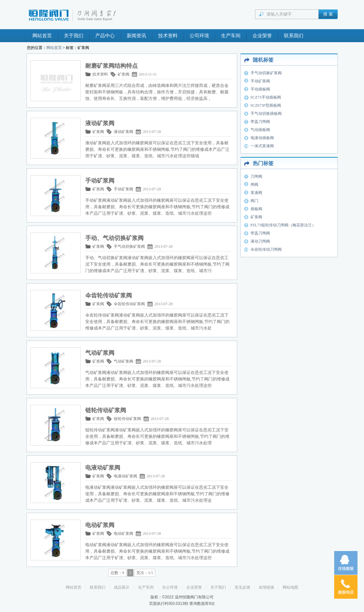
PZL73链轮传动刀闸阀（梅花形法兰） (283, 225)
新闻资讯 (136, 36)
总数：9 (117, 573)
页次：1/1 (145, 573)
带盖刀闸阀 (260, 122)
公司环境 (199, 36)
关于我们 (74, 36)
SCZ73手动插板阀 (266, 97)
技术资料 (168, 36)
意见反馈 (242, 587)
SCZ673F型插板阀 (266, 105)
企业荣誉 (262, 36)
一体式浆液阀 (262, 146)
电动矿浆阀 (123, 534)
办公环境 (170, 587)
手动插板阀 (260, 89)
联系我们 (294, 36)
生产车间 (231, 36)
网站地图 (290, 587)
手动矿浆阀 (123, 189)
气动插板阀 (260, 130)
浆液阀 (256, 193)
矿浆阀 (123, 74)
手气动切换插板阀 (266, 114)
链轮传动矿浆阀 (127, 419)
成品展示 (122, 587)
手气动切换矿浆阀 (129, 246)
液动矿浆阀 (123, 132)
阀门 (254, 201)
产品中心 (105, 36)
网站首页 (42, 36)
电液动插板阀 (262, 138)
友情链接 (266, 587)
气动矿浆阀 (123, 361)
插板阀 (256, 209)
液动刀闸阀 (260, 241)
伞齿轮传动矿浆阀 (129, 304)
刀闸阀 (256, 176)
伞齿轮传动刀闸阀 (266, 249)
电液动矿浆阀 (125, 476)
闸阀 (254, 185)
